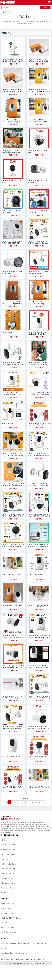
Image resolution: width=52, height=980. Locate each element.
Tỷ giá (12, 959)
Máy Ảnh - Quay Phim (8, 932)
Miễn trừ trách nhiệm (8, 854)
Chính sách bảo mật (8, 845)
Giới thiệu (4, 840)
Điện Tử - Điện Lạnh (7, 904)
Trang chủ (3, 12)
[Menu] (49, 2)
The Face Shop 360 (21, 959)
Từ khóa (10, 12)
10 (39, 802)
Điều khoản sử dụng (8, 850)
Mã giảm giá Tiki (6, 878)
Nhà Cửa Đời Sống (7, 913)
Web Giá (36, 959)
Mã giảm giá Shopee (8, 888)
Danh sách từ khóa (7, 874)
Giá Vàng (30, 959)
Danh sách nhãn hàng (8, 864)
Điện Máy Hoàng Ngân (37, 963)
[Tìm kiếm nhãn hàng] (21, 8)
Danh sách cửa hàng (8, 869)
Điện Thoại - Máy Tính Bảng (10, 918)
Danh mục (4, 859)
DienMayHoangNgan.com (21, 963)
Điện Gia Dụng (6, 908)
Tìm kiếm (45, 8)
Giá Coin (42, 959)
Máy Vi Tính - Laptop (8, 928)
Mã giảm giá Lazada (8, 883)
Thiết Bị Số (4, 923)
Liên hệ (3, 893)
